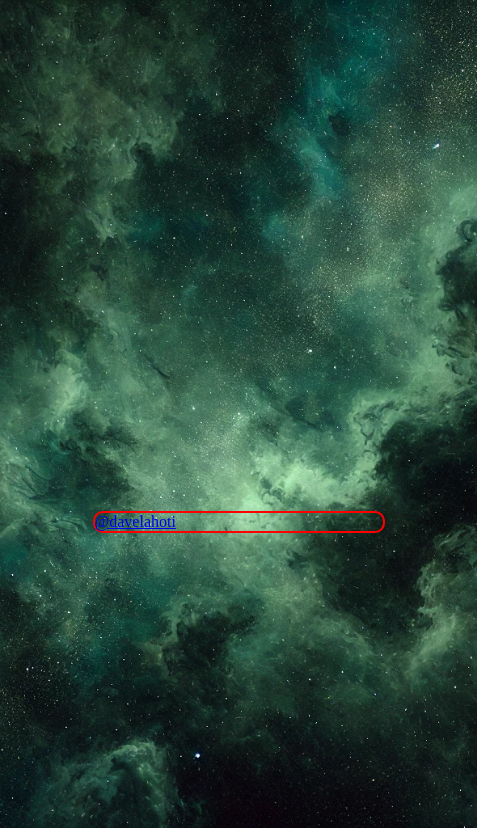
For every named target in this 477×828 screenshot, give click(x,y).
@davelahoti (135, 521)
